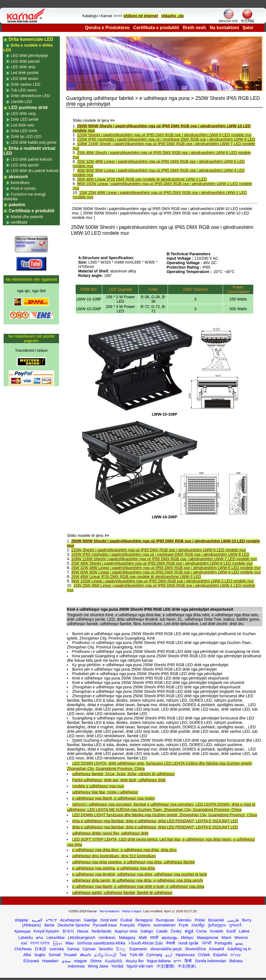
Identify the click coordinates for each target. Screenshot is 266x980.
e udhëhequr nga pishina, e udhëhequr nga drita (113, 868)
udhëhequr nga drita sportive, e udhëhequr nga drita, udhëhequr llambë (133, 862)
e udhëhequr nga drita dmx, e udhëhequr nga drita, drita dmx (124, 850)
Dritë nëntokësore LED (30, 96)
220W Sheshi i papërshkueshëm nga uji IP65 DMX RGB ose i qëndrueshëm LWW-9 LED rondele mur (164, 135)
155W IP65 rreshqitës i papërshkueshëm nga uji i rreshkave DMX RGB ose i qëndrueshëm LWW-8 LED (166, 139)
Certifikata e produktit (156, 28)
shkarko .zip (172, 16)
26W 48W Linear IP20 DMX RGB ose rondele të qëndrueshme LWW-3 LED (142, 179)
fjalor (248, 28)
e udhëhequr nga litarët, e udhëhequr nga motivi (113, 798)
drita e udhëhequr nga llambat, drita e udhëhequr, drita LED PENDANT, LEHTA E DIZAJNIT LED (155, 821)
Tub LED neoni (24, 90)
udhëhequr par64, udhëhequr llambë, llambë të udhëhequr (122, 893)
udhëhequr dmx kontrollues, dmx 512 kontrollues (114, 856)
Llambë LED (21, 102)
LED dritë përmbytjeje (30, 55)
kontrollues (20, 183)
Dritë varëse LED (26, 84)
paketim (17, 205)
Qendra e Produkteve (107, 28)
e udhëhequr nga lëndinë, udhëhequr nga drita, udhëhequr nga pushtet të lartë (140, 874)
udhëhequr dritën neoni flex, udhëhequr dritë (110, 833)
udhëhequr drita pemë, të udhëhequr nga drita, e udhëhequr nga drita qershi (137, 880)
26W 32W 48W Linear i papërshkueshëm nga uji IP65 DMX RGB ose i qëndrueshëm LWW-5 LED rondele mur (166, 568)
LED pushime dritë (28, 108)
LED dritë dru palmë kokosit (35, 171)
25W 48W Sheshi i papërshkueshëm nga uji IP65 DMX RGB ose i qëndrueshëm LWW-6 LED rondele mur (162, 563)
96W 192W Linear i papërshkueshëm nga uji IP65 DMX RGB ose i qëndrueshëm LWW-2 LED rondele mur (163, 581)
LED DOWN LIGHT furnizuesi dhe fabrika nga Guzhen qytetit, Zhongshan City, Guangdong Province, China (164, 815)
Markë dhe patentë (27, 217)
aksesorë (18, 177)
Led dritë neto (23, 125)
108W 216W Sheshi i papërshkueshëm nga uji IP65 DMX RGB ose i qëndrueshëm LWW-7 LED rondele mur (164, 559)
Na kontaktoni (224, 28)
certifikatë (19, 222)
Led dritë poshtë (25, 73)
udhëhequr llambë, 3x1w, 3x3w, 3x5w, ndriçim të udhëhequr (123, 774)
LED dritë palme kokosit (31, 159)
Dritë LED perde (25, 119)
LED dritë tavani (25, 79)
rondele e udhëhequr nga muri (98, 786)
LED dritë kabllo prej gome (34, 142)
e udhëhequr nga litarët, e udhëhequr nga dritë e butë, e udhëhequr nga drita (138, 886)
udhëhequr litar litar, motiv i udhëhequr (105, 792)
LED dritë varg (23, 113)
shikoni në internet (141, 16)
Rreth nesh (195, 28)
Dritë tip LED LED (26, 137)
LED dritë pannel (25, 61)
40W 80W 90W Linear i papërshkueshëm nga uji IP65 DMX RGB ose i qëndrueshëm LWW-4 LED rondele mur (166, 572)
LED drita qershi (25, 165)
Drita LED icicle (24, 131)
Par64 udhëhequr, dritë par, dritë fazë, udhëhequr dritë (119, 780)
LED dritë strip (23, 67)
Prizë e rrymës (23, 188)
